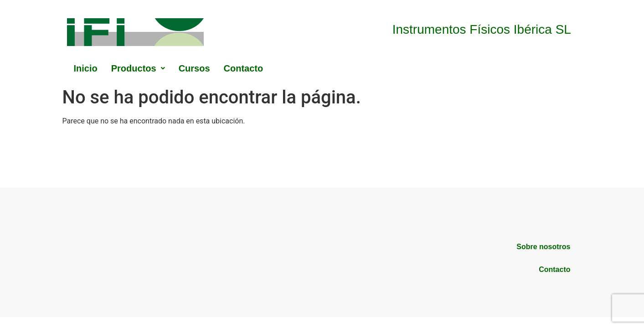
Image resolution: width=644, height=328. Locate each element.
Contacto (244, 68)
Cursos (194, 68)
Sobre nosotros (543, 247)
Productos (138, 68)
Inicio (86, 68)
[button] (138, 68)
